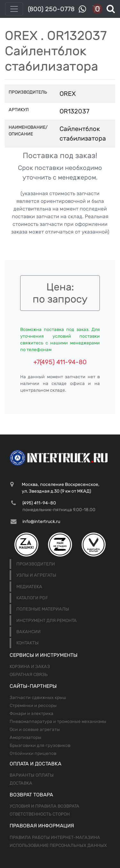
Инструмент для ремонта (47, 621)
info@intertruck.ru (41, 522)
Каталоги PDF (32, 598)
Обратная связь (29, 675)
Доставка (21, 783)
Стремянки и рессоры (33, 706)
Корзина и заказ (30, 667)
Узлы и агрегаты (36, 575)
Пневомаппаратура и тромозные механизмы (58, 722)
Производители (36, 564)
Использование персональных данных (58, 845)
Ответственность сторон (40, 814)
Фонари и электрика (32, 714)
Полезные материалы (43, 609)
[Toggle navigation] (14, 9)
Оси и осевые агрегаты (35, 730)
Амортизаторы (25, 737)
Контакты (28, 643)
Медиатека (29, 587)
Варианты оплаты (32, 775)
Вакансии (28, 632)
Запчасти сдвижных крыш (38, 698)
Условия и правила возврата (44, 806)
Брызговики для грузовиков (40, 745)
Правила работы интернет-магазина (55, 837)
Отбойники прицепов (33, 753)
